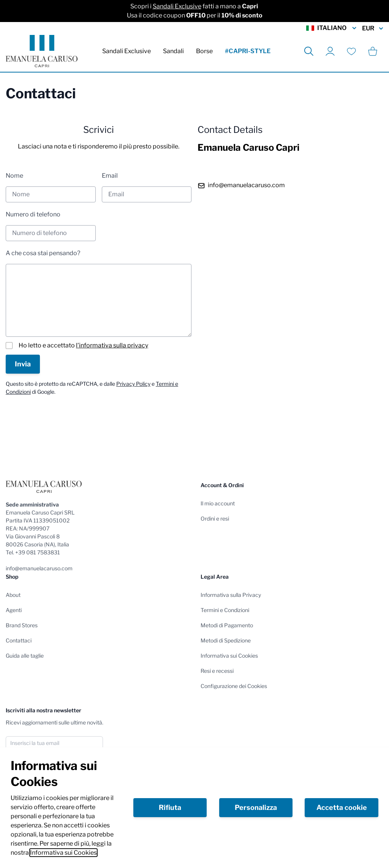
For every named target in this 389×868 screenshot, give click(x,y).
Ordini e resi (215, 518)
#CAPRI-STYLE (248, 51)
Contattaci (19, 640)
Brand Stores (22, 625)
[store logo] (42, 51)
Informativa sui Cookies (63, 853)
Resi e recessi (217, 671)
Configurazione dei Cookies (234, 686)
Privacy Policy (133, 384)
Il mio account (218, 503)
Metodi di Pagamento (227, 625)
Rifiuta (170, 807)
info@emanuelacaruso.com (246, 185)
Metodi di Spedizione (226, 640)
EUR (373, 28)
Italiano (332, 28)
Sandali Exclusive (177, 6)
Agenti (14, 610)
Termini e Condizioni (225, 610)
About (13, 595)
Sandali (173, 51)
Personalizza (256, 807)
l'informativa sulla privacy (112, 345)
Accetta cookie (342, 807)
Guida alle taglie (25, 656)
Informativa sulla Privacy (231, 595)
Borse (204, 51)
